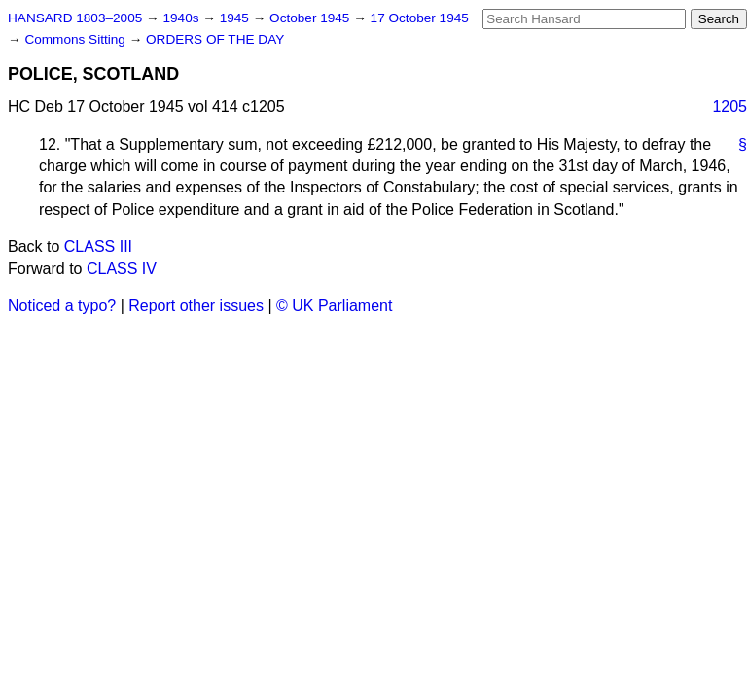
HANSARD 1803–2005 (75, 18)
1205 (729, 106)
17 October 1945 (420, 18)
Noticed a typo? (62, 306)
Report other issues (196, 306)
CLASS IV (122, 269)
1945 (236, 18)
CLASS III (98, 246)
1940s (182, 18)
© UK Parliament (334, 306)
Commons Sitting (76, 39)
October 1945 (311, 18)
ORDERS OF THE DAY (215, 39)
